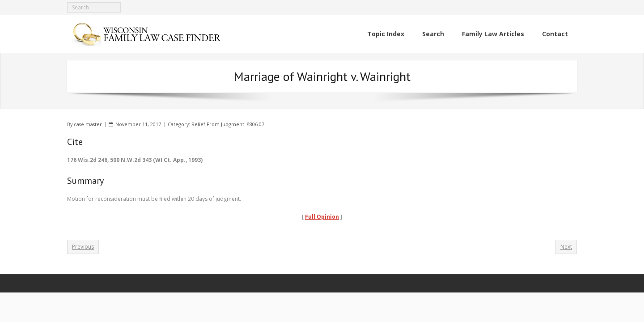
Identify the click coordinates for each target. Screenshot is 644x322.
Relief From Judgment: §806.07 (228, 124)
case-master (88, 124)
